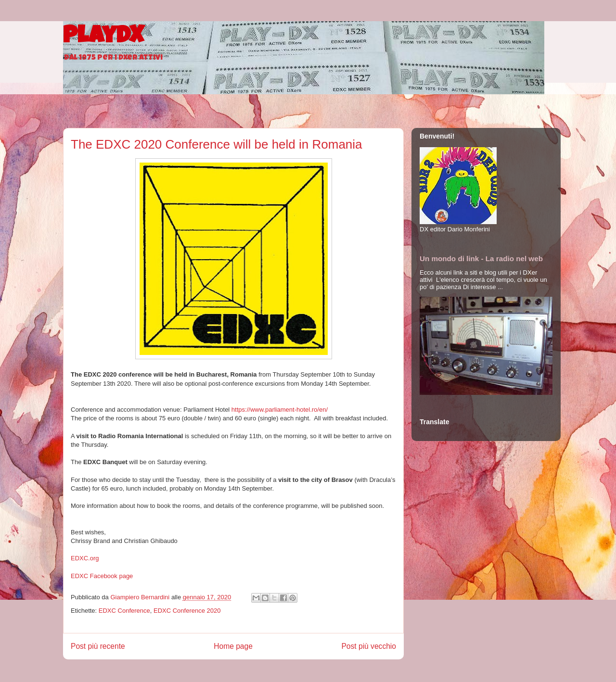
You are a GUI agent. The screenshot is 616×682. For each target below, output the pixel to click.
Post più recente (98, 646)
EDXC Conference (124, 611)
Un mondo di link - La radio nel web (481, 259)
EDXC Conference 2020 (187, 611)
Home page (233, 646)
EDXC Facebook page (102, 576)
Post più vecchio (369, 646)
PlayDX (103, 38)
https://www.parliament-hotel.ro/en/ (280, 410)
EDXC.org (85, 558)
